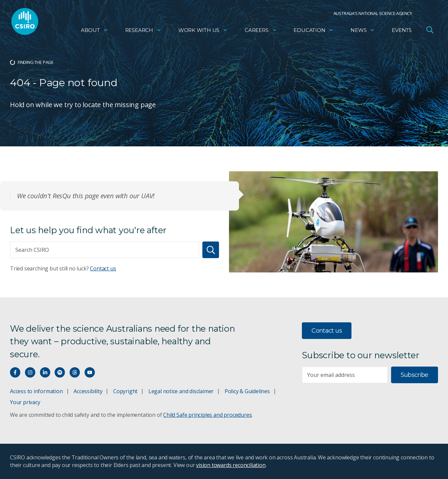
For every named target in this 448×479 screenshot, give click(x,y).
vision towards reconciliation (231, 465)
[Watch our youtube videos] (90, 372)
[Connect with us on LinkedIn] (45, 372)
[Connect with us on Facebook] (15, 372)
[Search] (211, 250)
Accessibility (88, 391)
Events (402, 32)
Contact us (103, 268)
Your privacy (25, 402)
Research (143, 32)
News (363, 32)
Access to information (36, 391)
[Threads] (75, 372)
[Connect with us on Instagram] (30, 372)
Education (314, 32)
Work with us (203, 32)
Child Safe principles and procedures (207, 415)
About (95, 32)
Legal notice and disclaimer (181, 391)
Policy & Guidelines (247, 391)
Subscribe (415, 375)
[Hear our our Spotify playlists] (60, 372)
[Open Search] (430, 31)
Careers (261, 32)
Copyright (125, 391)
